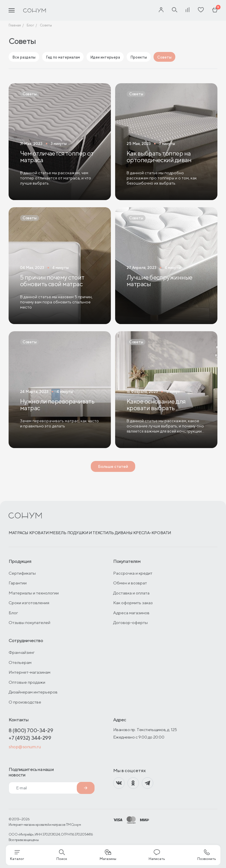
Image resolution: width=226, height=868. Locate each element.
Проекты (139, 57)
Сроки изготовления (29, 603)
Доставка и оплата (131, 593)
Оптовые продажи (27, 682)
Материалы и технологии (34, 593)
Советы (164, 57)
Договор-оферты (130, 622)
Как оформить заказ (133, 603)
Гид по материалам (63, 57)
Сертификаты (22, 573)
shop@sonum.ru (25, 747)
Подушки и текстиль (91, 533)
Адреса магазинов (131, 613)
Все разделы (24, 57)
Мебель (58, 533)
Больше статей (113, 466)
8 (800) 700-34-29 (31, 730)
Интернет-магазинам (30, 672)
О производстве (25, 702)
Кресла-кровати (152, 533)
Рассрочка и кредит (133, 573)
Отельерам (20, 662)
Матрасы (18, 533)
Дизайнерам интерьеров (33, 692)
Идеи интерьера (105, 57)
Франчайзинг (22, 652)
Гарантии (18, 583)
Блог (13, 613)
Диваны (124, 533)
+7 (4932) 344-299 (30, 738)
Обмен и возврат (130, 583)
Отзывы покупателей (30, 622)
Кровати (39, 533)
